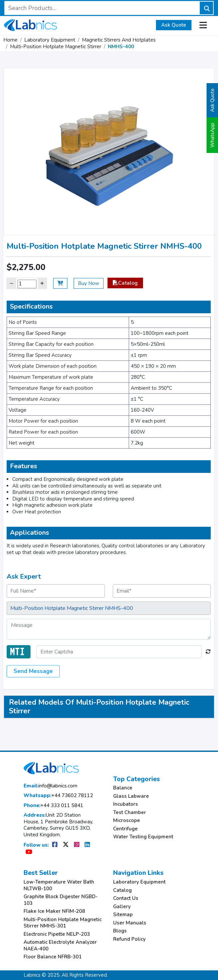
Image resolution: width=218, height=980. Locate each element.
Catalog (125, 283)
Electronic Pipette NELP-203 (57, 934)
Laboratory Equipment (50, 40)
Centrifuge (125, 829)
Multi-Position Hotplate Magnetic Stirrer (56, 47)
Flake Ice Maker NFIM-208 (54, 911)
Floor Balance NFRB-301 (53, 957)
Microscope (127, 821)
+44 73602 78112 (58, 796)
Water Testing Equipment (143, 837)
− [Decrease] (12, 283)
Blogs (120, 931)
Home (10, 40)
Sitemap (123, 915)
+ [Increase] (42, 283)
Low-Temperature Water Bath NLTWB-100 (59, 885)
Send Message (33, 671)
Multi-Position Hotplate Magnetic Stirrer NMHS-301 (63, 923)
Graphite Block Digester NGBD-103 (61, 900)
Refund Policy (129, 939)
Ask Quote (174, 25)
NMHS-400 (121, 47)
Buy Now (89, 283)
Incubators (126, 804)
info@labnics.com (50, 786)
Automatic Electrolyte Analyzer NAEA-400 (60, 946)
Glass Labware (131, 796)
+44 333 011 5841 (53, 806)
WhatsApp (212, 135)
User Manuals (130, 923)
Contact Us (126, 898)
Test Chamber (130, 813)
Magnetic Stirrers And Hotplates (119, 40)
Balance (123, 788)
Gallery (122, 907)
